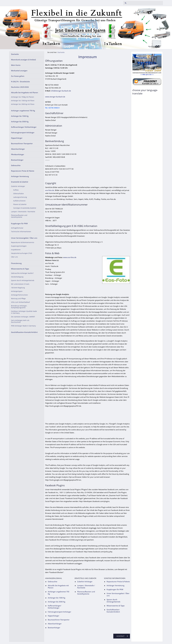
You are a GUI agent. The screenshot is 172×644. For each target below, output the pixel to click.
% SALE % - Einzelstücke (20, 82)
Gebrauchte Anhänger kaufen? (22, 273)
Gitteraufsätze (18, 194)
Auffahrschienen (19, 201)
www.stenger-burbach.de (55, 97)
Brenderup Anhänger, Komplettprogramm (19, 307)
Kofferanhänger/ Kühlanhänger (24, 127)
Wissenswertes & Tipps (20, 269)
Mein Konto (16, 65)
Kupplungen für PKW (19, 223)
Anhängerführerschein (19, 295)
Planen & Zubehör (20, 204)
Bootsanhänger (17, 160)
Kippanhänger (17, 138)
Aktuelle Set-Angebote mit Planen (25, 93)
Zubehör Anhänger (18, 186)
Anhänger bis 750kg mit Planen (23, 97)
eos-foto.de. (50, 190)
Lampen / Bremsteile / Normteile (23, 212)
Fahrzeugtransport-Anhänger (23, 133)
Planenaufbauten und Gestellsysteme (19, 216)
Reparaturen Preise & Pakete (23, 171)
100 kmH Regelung (18, 288)
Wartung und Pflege (18, 299)
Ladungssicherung (20, 197)
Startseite (15, 54)
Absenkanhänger (18, 149)
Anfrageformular (17, 228)
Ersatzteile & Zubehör (20, 182)
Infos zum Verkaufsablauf (20, 302)
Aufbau (16, 190)
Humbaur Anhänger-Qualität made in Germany (24, 312)
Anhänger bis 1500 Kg (20, 116)
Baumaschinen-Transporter (22, 143)
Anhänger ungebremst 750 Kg (23, 111)
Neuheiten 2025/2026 (20, 87)
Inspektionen (16, 250)
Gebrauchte (16, 165)
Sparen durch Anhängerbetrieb (23, 280)
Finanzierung (16, 263)
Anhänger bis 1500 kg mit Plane (23, 101)
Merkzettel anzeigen (19, 71)
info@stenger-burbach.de (61, 91)
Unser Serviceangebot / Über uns (24, 238)
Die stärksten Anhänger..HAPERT (23, 317)
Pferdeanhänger (18, 154)
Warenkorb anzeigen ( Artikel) (23, 60)
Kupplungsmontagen (19, 246)
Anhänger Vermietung (20, 176)
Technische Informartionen (21, 232)
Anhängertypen (17, 291)
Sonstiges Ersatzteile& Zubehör (25, 208)
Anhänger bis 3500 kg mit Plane (23, 104)
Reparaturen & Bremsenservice (23, 242)
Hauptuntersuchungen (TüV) (21, 253)
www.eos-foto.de (70, 257)
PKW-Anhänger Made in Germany (23, 326)
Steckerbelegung (17, 277)
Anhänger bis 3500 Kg (20, 122)
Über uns (14, 257)
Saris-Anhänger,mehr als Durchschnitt (20, 321)
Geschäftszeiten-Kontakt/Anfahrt (24, 332)
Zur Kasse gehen (18, 76)
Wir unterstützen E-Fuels (20, 284)
